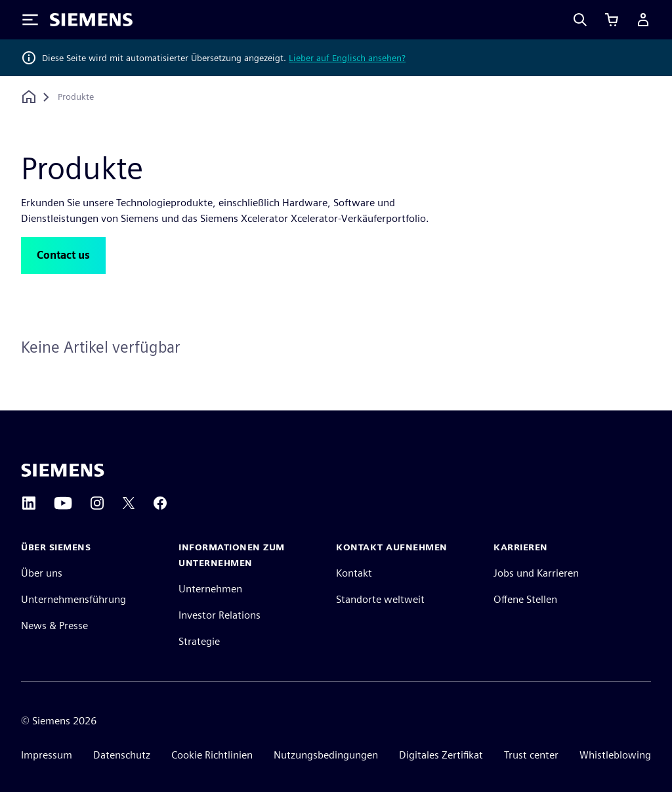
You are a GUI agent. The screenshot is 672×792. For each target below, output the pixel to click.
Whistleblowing (615, 755)
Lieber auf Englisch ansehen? (347, 58)
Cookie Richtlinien (212, 755)
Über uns (42, 573)
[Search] (580, 20)
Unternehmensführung (73, 599)
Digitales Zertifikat (441, 755)
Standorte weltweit (380, 599)
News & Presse (54, 626)
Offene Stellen (525, 599)
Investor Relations (220, 615)
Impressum (47, 755)
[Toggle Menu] (30, 20)
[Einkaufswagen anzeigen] (612, 20)
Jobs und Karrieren (536, 573)
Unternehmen (210, 589)
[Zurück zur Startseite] (29, 97)
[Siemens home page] (63, 470)
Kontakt (354, 573)
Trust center (531, 755)
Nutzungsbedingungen (326, 755)
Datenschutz (122, 755)
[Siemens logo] (91, 20)
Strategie (199, 641)
